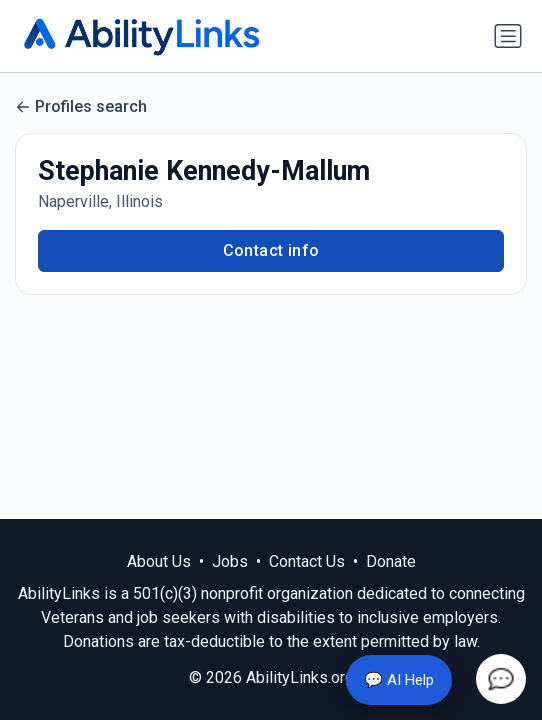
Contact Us (307, 561)
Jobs (230, 561)
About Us (159, 561)
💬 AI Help (399, 680)
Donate (391, 561)
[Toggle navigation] (508, 36)
